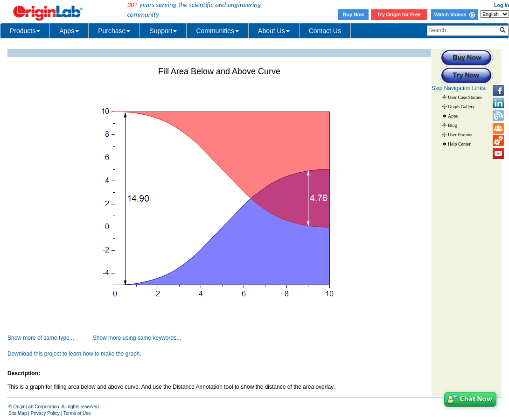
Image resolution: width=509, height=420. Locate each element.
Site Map (17, 413)
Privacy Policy (45, 413)
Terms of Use (77, 413)
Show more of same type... (41, 338)
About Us (274, 31)
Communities (217, 31)
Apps (69, 31)
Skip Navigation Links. (459, 88)
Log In (502, 5)
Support (163, 31)
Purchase (114, 31)
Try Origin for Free (399, 14)
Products (25, 31)
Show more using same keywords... (137, 338)
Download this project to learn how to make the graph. (74, 354)
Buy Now (354, 14)
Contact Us (325, 31)
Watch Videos (454, 14)
